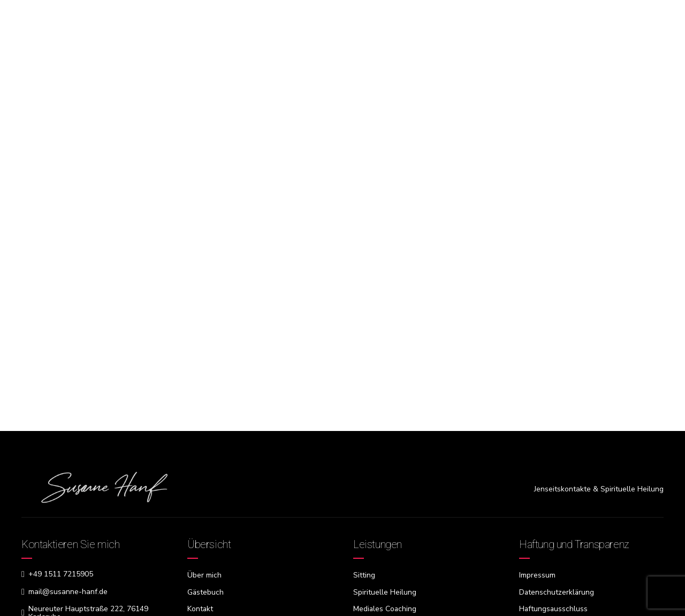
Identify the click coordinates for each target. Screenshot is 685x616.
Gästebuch (206, 592)
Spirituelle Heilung (385, 592)
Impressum (537, 575)
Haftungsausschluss (554, 608)
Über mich (204, 575)
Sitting (364, 575)
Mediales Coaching (385, 608)
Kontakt (200, 608)
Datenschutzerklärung (557, 592)
